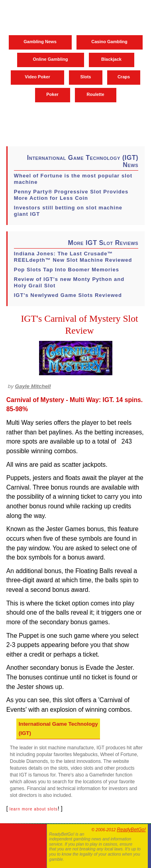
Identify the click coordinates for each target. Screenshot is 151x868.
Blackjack (111, 59)
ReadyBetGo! (131, 830)
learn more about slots (34, 809)
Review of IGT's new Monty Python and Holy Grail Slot (69, 282)
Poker (52, 94)
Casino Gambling (109, 42)
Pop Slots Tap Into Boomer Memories (67, 270)
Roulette (96, 94)
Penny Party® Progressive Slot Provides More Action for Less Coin (71, 195)
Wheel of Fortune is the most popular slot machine (73, 179)
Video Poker (37, 77)
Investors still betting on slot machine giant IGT (68, 211)
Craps (124, 77)
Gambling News (40, 42)
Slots (86, 77)
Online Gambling (50, 59)
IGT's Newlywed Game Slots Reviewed (68, 295)
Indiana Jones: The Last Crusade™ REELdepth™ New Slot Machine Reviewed (73, 257)
